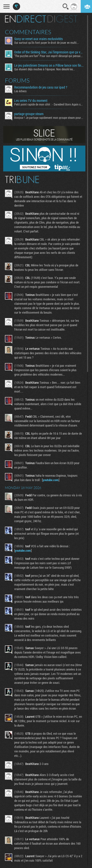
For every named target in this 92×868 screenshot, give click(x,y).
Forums (17, 80)
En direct (25, 19)
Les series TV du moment (31, 101)
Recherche (66, 7)
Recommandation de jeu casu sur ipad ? (41, 87)
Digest (62, 19)
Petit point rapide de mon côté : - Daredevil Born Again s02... (49, 104)
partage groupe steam (29, 114)
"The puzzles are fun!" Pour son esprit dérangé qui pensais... (49, 56)
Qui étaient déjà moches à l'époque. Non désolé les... (45, 69)
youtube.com (51, 480)
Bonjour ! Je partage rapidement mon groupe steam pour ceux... (49, 118)
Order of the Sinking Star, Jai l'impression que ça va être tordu (49, 52)
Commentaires (28, 32)
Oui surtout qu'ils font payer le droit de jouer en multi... (46, 43)
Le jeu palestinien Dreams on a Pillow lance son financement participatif (49, 65)
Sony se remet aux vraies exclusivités (39, 39)
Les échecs (20, 91)
